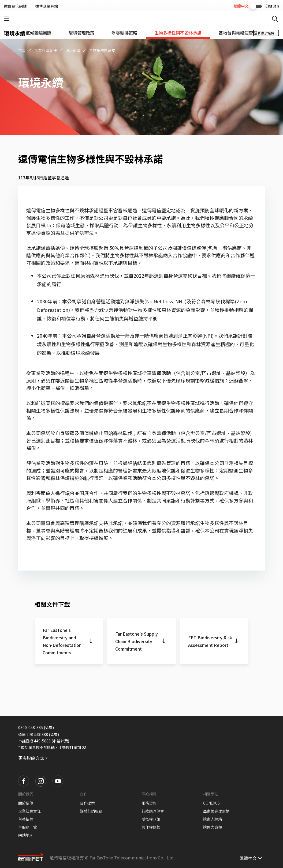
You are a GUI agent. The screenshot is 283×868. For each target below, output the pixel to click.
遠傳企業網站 (47, 6)
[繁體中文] (251, 858)
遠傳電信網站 (15, 6)
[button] (24, 781)
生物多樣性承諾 (102, 50)
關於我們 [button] (26, 794)
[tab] (39, 33)
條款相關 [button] (149, 794)
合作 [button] (84, 794)
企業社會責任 (46, 50)
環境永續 (73, 50)
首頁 (22, 50)
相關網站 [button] (211, 794)
